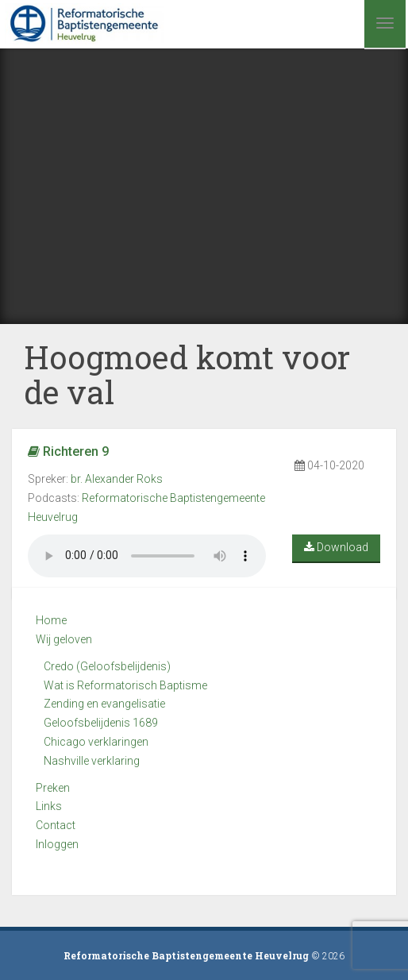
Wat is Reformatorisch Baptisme (125, 685)
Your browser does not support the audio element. (147, 556)
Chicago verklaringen (96, 742)
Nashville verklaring (92, 761)
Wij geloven (64, 639)
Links (49, 806)
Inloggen (57, 844)
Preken (53, 788)
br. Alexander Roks (117, 479)
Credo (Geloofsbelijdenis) (107, 666)
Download (336, 547)
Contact (56, 825)
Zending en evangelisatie (104, 704)
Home (51, 620)
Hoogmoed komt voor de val (187, 374)
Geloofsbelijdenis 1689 (101, 723)
